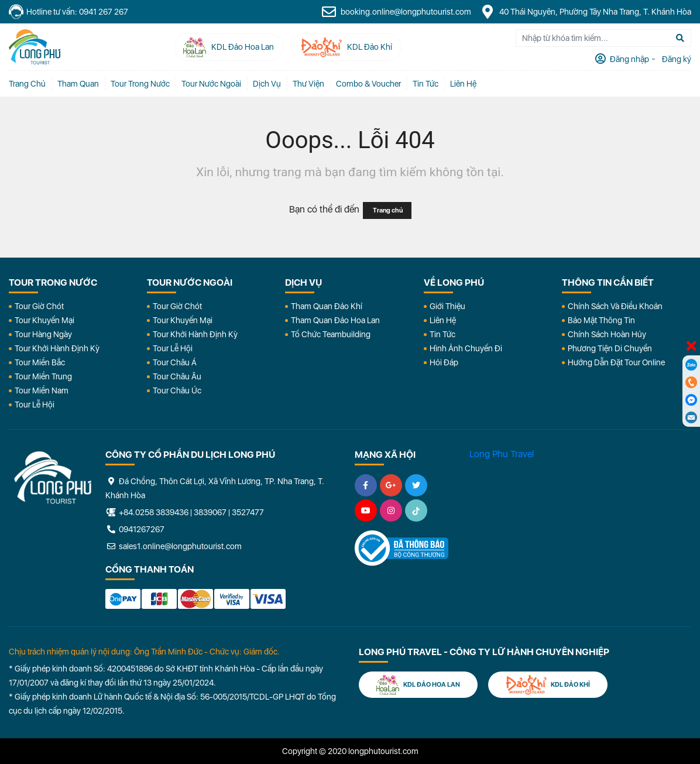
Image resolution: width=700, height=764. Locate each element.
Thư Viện (308, 84)
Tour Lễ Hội (35, 405)
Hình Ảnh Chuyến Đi (466, 348)
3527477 (248, 512)
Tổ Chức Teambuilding (331, 334)
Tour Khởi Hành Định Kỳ (57, 348)
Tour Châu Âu (177, 376)
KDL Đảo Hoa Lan (418, 685)
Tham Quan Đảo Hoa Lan (335, 320)
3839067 (210, 512)
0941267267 (135, 529)
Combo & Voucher (368, 84)
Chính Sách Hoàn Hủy (607, 334)
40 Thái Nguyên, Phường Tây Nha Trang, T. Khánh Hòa (586, 12)
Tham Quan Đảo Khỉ (327, 306)
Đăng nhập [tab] (629, 59)
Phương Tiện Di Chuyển (610, 348)
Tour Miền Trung (43, 376)
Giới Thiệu (447, 306)
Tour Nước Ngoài (211, 84)
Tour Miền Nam (42, 390)
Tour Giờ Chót (39, 306)
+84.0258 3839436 (154, 512)
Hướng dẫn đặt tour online (616, 362)
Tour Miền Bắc (40, 362)
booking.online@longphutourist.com (396, 12)
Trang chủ (27, 84)
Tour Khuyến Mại (44, 320)
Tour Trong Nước (140, 84)
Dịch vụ (267, 84)
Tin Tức (442, 334)
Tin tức (426, 84)
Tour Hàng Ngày (43, 334)
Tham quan (78, 84)
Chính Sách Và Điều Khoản (615, 306)
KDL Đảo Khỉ (548, 685)
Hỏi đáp (444, 362)
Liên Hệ (463, 84)
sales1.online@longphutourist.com (174, 546)
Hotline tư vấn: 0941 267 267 (68, 12)
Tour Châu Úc (177, 390)
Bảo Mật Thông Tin (601, 320)
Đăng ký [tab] (676, 59)
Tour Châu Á (175, 362)
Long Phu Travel (502, 454)
